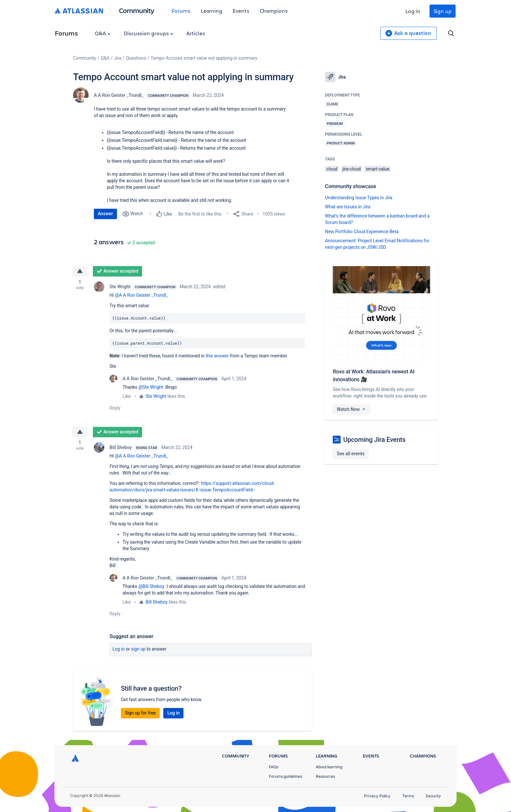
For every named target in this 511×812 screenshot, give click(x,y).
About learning (329, 767)
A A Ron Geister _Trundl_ (119, 95)
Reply (115, 408)
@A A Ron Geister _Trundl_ (142, 295)
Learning (212, 11)
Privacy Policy (377, 796)
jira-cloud (352, 169)
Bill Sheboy (121, 448)
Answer (105, 214)
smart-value (378, 169)
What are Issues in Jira (348, 207)
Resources (325, 776)
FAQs (274, 767)
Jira (118, 58)
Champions (274, 11)
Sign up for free (140, 714)
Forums (181, 11)
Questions (136, 58)
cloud (332, 169)
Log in (413, 11)
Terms (408, 796)
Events (241, 11)
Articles (196, 33)
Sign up (443, 11)
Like (127, 397)
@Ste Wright (151, 387)
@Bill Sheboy (152, 587)
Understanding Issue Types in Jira (359, 198)
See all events (350, 454)
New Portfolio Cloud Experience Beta (362, 232)
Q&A (103, 33)
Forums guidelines (285, 776)
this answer (217, 356)
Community (137, 10)
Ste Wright (120, 287)
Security (433, 796)
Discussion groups (149, 33)
